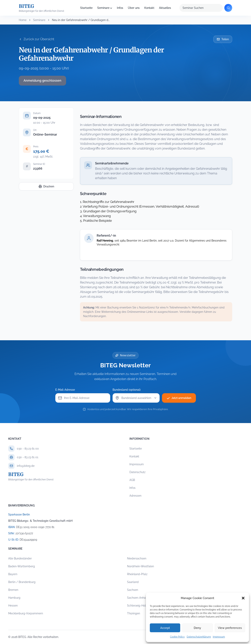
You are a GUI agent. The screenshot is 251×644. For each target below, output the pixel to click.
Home (23, 20)
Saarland (133, 582)
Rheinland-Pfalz (137, 574)
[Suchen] (228, 8)
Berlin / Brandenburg (22, 582)
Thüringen (134, 613)
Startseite (86, 8)
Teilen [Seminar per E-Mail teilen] (223, 39)
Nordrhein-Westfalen (141, 566)
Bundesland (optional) (127, 390)
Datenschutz (137, 472)
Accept (165, 628)
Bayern (13, 574)
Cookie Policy (177, 637)
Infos (120, 8)
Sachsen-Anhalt (137, 598)
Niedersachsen (137, 558)
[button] (243, 598)
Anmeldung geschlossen (42, 81)
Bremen (13, 590)
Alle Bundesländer (20, 558)
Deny (197, 628)
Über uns (134, 8)
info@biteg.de (26, 466)
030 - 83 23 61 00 (28, 449)
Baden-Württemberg (22, 566)
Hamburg (14, 598)
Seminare (103, 8)
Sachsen (133, 590)
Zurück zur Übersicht (36, 39)
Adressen (135, 496)
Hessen (13, 606)
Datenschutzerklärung (199, 637)
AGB (132, 480)
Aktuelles (165, 8)
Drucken (46, 186)
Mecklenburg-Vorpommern (26, 613)
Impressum (219, 637)
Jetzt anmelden (179, 398)
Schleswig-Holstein (139, 606)
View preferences (230, 628)
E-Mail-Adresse (65, 390)
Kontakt (149, 8)
